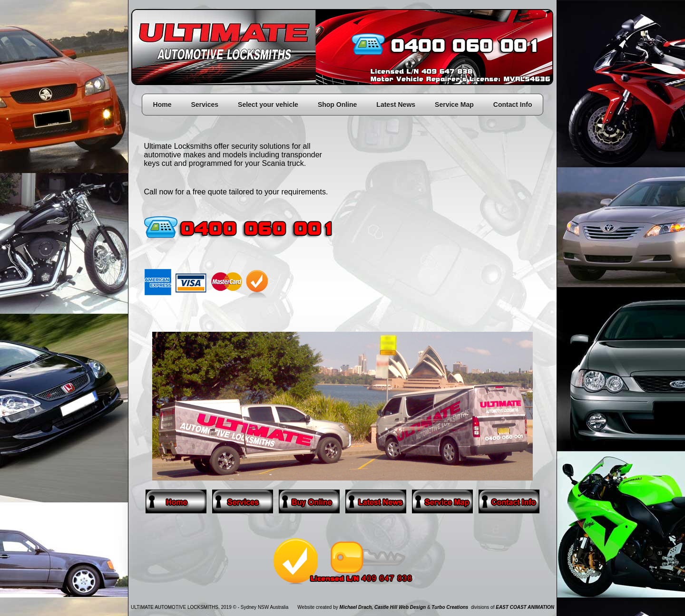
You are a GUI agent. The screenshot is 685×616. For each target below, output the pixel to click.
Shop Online (337, 105)
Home (162, 105)
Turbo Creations (450, 607)
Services (205, 105)
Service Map (454, 105)
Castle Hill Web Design (400, 607)
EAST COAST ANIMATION (525, 607)
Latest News (396, 105)
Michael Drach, (357, 607)
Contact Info (513, 105)
